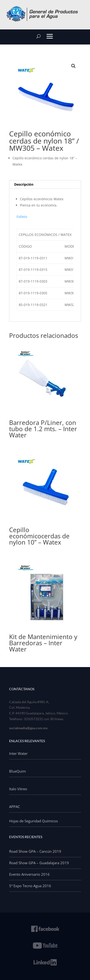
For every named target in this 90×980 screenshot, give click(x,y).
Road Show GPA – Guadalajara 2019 (39, 863)
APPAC (15, 807)
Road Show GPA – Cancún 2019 (35, 851)
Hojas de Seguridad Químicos (33, 821)
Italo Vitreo (18, 789)
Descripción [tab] (24, 184)
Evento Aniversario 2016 (29, 874)
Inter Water (18, 753)
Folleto (22, 217)
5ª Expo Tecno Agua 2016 (30, 886)
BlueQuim (18, 771)
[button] (73, 66)
